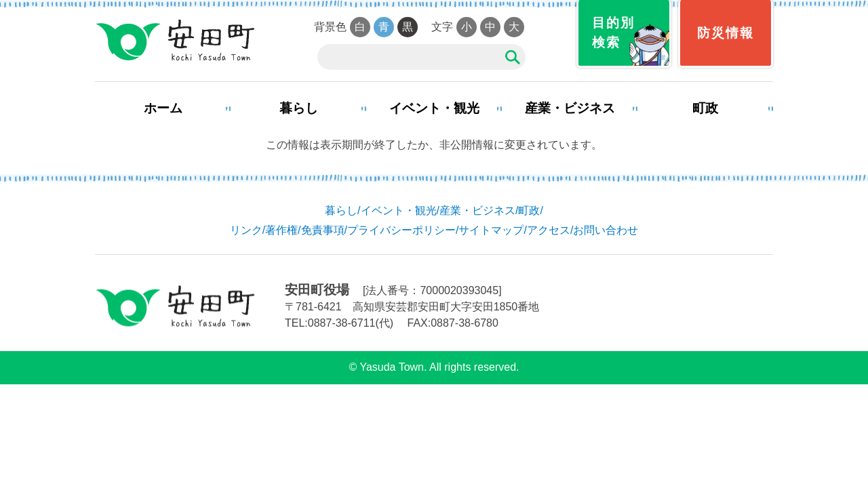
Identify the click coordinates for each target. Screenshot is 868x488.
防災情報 (726, 33)
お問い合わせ (606, 230)
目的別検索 (613, 33)
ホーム (163, 108)
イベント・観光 (434, 108)
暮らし (299, 108)
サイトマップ (491, 230)
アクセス (549, 230)
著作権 (281, 230)
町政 (705, 108)
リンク (246, 230)
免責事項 (323, 230)
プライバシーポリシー (401, 230)
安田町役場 (175, 41)
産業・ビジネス (570, 108)
